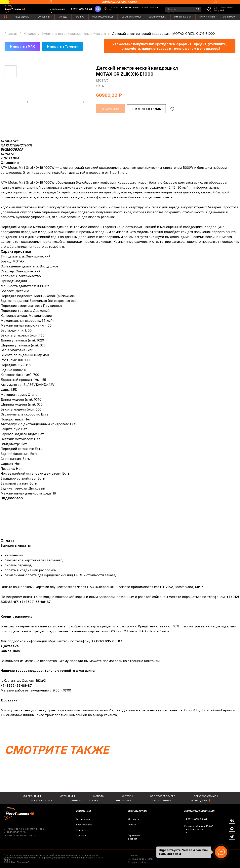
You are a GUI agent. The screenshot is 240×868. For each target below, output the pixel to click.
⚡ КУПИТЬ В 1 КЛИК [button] (146, 109)
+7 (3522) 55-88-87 (35, 602)
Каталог (30, 34)
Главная (11, 34)
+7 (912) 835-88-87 (107, 641)
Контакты (152, 661)
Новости (81, 830)
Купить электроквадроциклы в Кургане (74, 34)
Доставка (133, 819)
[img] (6, 17)
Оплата (132, 825)
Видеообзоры (84, 825)
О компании (83, 819)
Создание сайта (137, 862)
